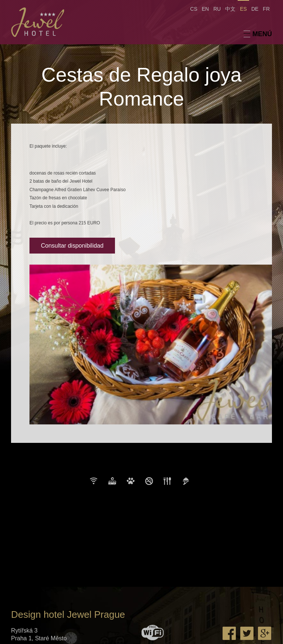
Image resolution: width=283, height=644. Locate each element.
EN (205, 9)
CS (194, 9)
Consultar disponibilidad (72, 246)
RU (217, 9)
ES (243, 9)
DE (255, 9)
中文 (230, 9)
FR (266, 9)
